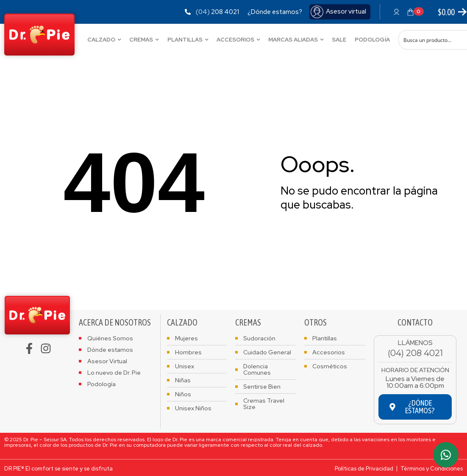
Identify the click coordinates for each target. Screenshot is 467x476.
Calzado (101, 40)
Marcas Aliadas (293, 40)
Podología (372, 40)
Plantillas (185, 40)
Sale (339, 40)
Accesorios (235, 40)
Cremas (141, 40)
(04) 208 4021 (415, 353)
